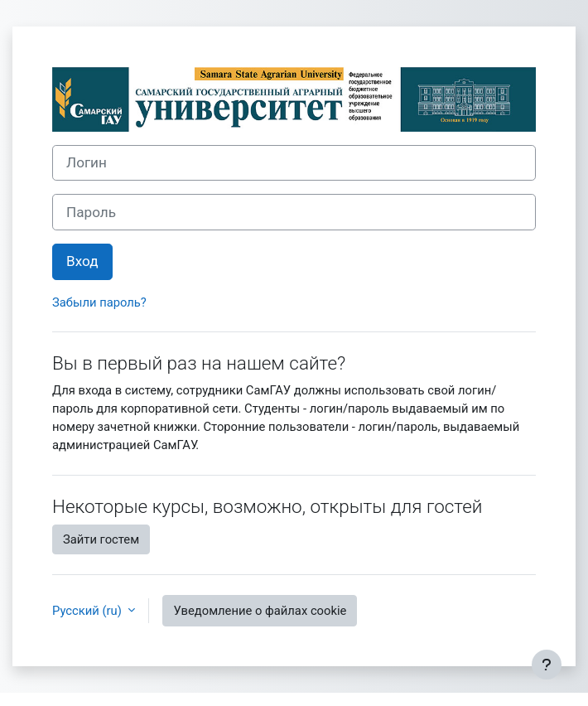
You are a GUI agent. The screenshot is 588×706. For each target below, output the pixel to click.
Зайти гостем (101, 539)
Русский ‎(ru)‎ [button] (88, 611)
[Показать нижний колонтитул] (547, 665)
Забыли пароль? (99, 302)
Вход (82, 261)
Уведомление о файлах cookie (260, 611)
